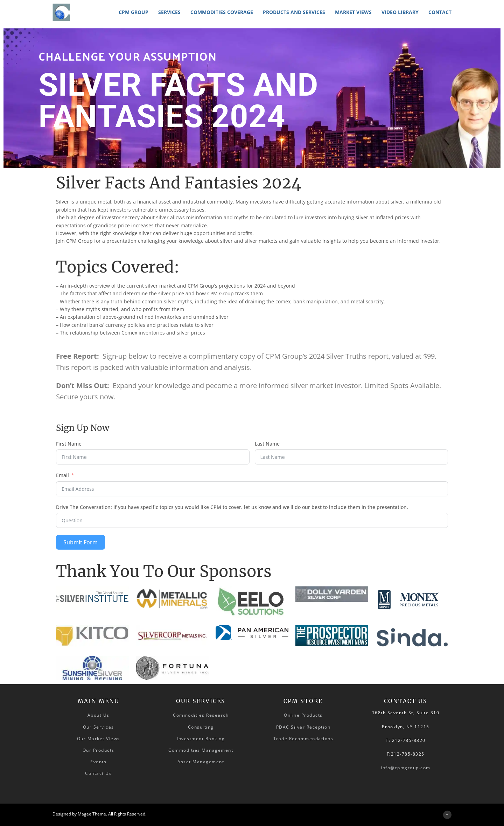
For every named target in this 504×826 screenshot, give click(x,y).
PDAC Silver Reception (303, 727)
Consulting (201, 727)
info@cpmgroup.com (406, 768)
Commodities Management (201, 750)
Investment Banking (201, 739)
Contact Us (98, 773)
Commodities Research (201, 715)
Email (62, 475)
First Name (69, 444)
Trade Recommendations (303, 739)
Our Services (99, 727)
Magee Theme (92, 814)
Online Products (303, 715)
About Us (99, 715)
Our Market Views (99, 739)
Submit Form (80, 542)
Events (98, 762)
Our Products (99, 750)
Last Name (267, 444)
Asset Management (201, 762)
